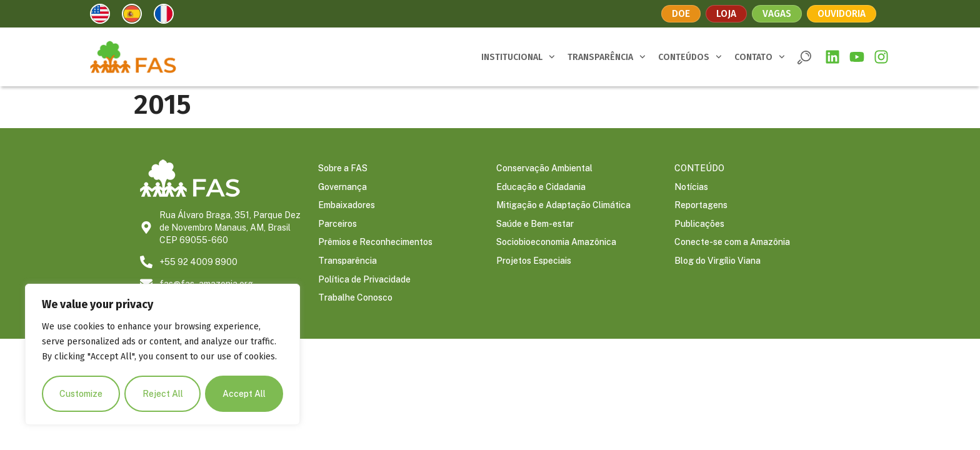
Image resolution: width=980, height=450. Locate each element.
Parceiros (337, 225)
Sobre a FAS (343, 169)
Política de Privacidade (364, 281)
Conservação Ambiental (544, 169)
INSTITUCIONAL (518, 57)
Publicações (699, 225)
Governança (342, 187)
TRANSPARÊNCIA (607, 57)
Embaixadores (347, 206)
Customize (81, 394)
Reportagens (701, 206)
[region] (162, 355)
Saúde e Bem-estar (535, 225)
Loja (725, 13)
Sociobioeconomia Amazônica (556, 244)
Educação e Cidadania (541, 187)
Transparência (347, 262)
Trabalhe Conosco (355, 300)
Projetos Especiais (534, 262)
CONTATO (760, 57)
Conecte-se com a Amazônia (732, 244)
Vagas (777, 13)
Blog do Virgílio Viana (717, 262)
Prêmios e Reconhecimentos (375, 244)
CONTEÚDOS (690, 57)
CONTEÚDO (699, 169)
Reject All (163, 394)
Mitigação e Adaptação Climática (563, 206)
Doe (679, 13)
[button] (804, 57)
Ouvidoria (843, 13)
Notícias (691, 187)
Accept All (244, 394)
